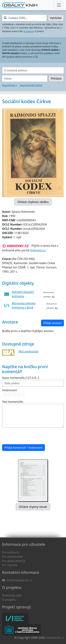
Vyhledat (56, 18)
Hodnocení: (10, 390)
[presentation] (29, 436)
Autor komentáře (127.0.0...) (21, 378)
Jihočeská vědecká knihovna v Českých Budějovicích (21, 630)
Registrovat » (10, 85)
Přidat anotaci (52, 323)
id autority (29, 31)
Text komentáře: (13, 402)
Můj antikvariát (29, 352)
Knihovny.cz (38, 250)
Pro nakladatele (12, 557)
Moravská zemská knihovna (15, 618)
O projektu (9, 600)
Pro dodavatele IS (14, 561)
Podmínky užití (12, 595)
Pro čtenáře (10, 565)
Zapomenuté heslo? (31, 85)
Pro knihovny (11, 552)
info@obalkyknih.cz (19, 580)
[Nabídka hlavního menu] (59, 5)
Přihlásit (56, 79)
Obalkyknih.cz (55, 638)
